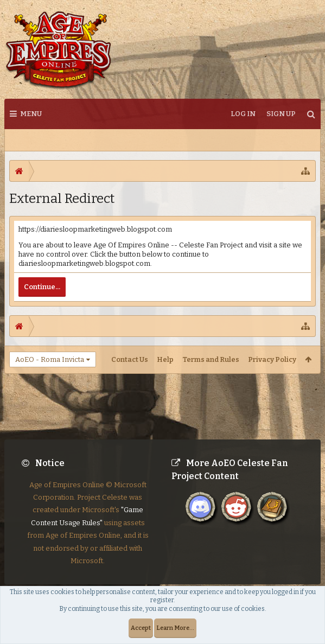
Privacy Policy (272, 359)
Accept (141, 628)
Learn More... (175, 628)
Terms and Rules (211, 359)
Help (165, 359)
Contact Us (130, 359)
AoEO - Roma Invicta (50, 359)
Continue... (42, 287)
